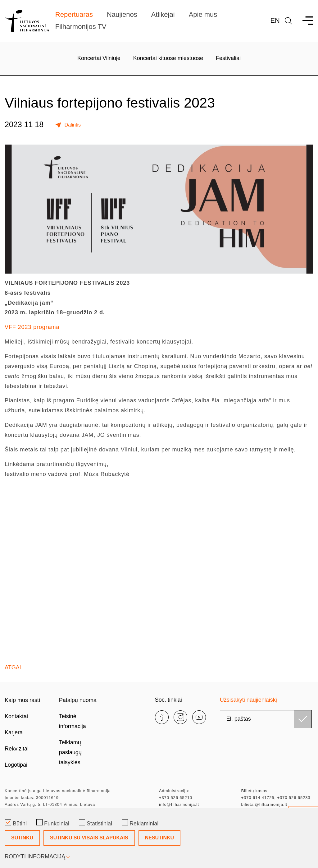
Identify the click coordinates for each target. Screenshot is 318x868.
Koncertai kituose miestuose (168, 58)
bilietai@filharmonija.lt (264, 804)
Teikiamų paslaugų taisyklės (70, 752)
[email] (266, 719)
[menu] (305, 21)
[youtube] (199, 717)
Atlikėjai (163, 14)
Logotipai (16, 765)
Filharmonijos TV (81, 27)
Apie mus (203, 14)
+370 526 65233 (294, 798)
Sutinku (22, 838)
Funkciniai (53, 823)
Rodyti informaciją (37, 856)
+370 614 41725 (258, 798)
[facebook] (162, 717)
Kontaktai (16, 716)
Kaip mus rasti (22, 700)
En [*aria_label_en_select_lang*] (275, 20)
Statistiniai (95, 823)
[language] (288, 21)
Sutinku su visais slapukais (89, 838)
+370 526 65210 (176, 798)
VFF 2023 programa (32, 327)
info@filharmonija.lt (179, 804)
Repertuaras (74, 14)
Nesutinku (159, 838)
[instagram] (180, 717)
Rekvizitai (17, 749)
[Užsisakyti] (303, 719)
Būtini (16, 823)
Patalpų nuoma (78, 700)
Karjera (14, 732)
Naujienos (122, 14)
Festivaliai (228, 58)
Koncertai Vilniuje (99, 58)
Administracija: (174, 791)
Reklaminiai (140, 823)
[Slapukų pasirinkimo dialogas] (159, 838)
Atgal (14, 667)
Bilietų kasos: (255, 791)
